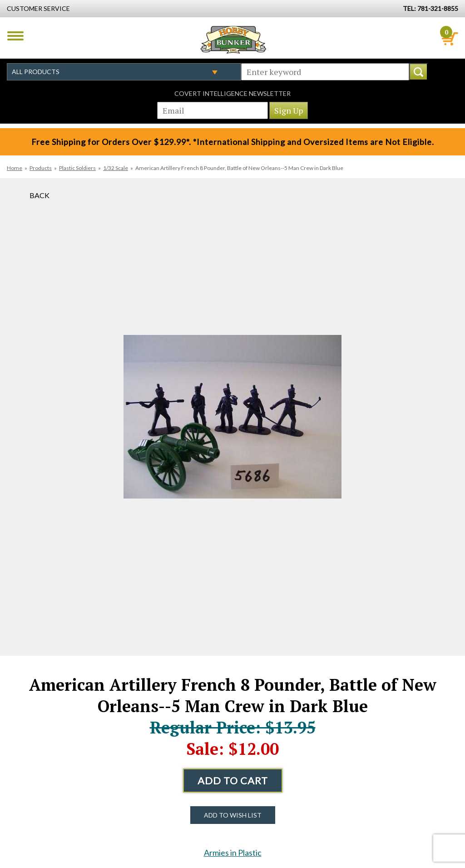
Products (41, 168)
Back (40, 195)
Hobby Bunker (233, 40)
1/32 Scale (116, 168)
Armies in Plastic (233, 853)
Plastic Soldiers (77, 168)
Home (15, 168)
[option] (232, 417)
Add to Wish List (233, 815)
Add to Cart (233, 781)
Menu (15, 36)
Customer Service (38, 8)
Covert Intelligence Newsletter (232, 93)
